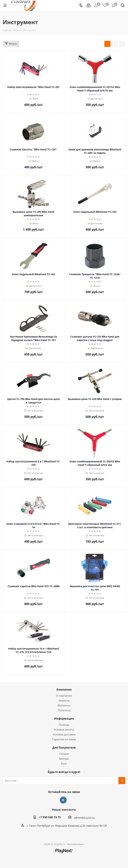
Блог (64, 763)
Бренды (64, 759)
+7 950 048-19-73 (50, 817)
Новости (64, 700)
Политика (64, 710)
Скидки (64, 754)
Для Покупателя (64, 748)
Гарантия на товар (64, 739)
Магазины (64, 705)
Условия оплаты (64, 729)
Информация (64, 719)
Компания (64, 689)
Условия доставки (64, 734)
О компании (64, 696)
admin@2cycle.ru (84, 818)
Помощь (64, 725)
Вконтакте (63, 800)
